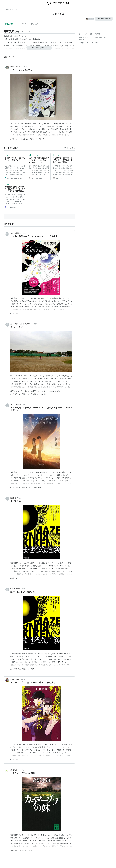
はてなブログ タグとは (85, 37)
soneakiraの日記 (15, 589)
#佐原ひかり (44, 394)
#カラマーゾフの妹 (26, 850)
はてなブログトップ (85, 39)
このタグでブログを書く (104, 19)
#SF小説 (29, 488)
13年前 (22, 770)
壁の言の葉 (15, 770)
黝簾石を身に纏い (16, 67)
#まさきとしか (16, 394)
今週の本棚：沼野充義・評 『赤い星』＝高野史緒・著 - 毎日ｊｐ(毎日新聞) (63, 160)
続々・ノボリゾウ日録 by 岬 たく (21, 324)
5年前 (19, 498)
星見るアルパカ (15, 679)
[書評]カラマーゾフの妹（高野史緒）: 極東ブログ (15, 159)
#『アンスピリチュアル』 (20, 139)
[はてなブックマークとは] (17, 148)
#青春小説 (37, 488)
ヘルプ (96, 37)
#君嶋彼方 (34, 394)
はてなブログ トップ (11, 9)
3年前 (35, 324)
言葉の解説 (9, 24)
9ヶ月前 (25, 67)
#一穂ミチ (59, 391)
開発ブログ (103, 37)
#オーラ (42, 139)
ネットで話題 (21, 24)
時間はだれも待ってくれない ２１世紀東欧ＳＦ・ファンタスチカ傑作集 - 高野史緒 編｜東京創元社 (15, 189)
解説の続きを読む (39, 48)
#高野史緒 (34, 139)
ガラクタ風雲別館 (16, 233)
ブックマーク (9, 155)
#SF (32, 669)
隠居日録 (13, 498)
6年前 (23, 679)
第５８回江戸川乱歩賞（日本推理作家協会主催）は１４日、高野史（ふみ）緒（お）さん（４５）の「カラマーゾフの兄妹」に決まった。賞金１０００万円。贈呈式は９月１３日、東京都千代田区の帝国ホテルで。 (39, 171)
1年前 (24, 233)
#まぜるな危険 (16, 669)
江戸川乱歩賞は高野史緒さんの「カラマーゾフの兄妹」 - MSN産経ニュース (39, 160)
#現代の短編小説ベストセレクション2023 (39, 391)
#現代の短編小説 (16, 391)
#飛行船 (22, 488)
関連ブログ (34, 24)
